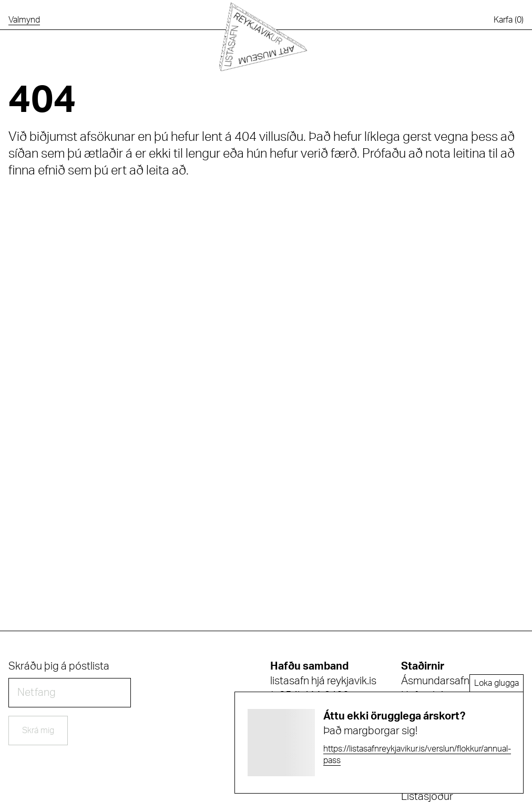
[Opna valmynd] (24, 20)
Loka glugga (497, 683)
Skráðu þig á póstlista (59, 666)
